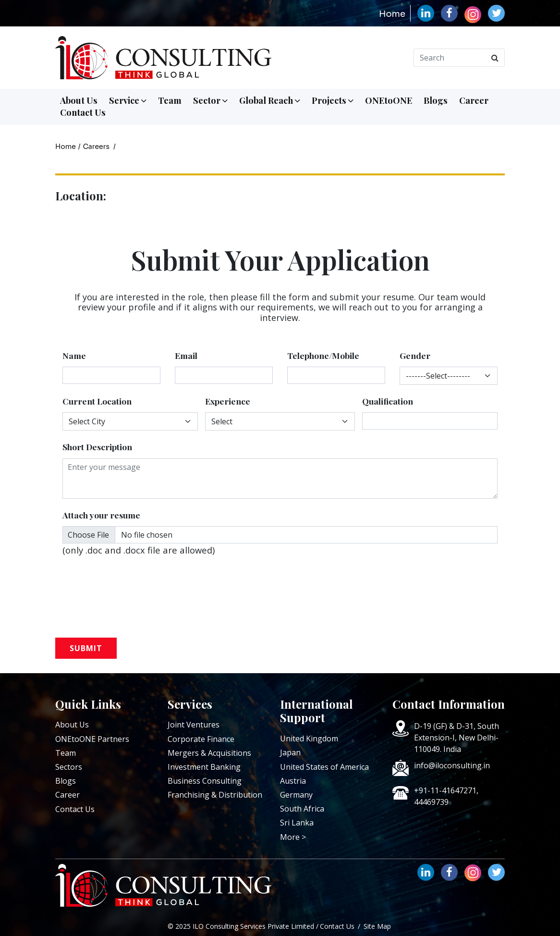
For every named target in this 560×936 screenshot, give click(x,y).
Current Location (97, 401)
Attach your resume (101, 515)
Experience (228, 401)
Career (474, 100)
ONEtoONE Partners (92, 739)
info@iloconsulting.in (452, 765)
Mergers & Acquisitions (209, 753)
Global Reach (270, 100)
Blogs (436, 100)
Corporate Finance (201, 739)
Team (170, 100)
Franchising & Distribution (215, 795)
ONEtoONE (389, 100)
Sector (210, 100)
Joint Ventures (194, 725)
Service (128, 100)
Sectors (69, 767)
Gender (415, 355)
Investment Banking (204, 767)
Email (186, 355)
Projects (333, 100)
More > (293, 837)
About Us (79, 100)
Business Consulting (205, 781)
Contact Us (83, 112)
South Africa (302, 809)
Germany (296, 795)
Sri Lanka (297, 823)
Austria (293, 781)
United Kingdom (309, 739)
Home (392, 14)
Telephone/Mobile (323, 355)
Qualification (388, 401)
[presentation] (143, 585)
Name (74, 355)
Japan (290, 752)
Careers (96, 147)
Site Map (377, 926)
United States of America (324, 767)
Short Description (97, 447)
